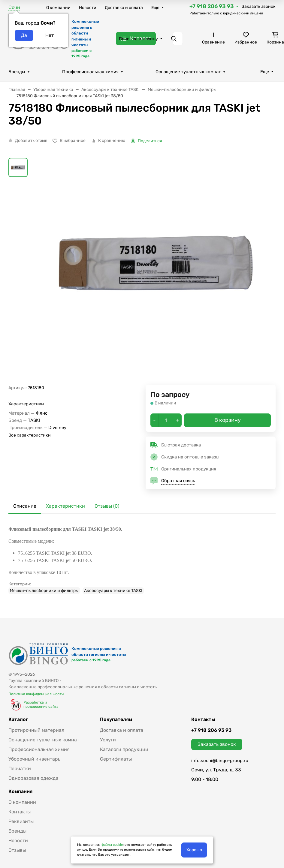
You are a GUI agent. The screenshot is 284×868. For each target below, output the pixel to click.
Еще (155, 8)
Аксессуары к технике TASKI (113, 591)
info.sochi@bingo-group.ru (220, 761)
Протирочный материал (36, 730)
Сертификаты (116, 759)
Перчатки (20, 769)
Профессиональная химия (90, 72)
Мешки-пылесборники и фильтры (44, 591)
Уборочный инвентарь (34, 759)
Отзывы (17, 850)
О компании (58, 8)
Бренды (17, 72)
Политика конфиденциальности (36, 694)
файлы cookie (112, 845)
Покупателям (116, 719)
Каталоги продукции (124, 749)
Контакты (20, 812)
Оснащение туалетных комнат (188, 72)
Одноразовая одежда (33, 778)
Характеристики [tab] (65, 506)
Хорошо (194, 850)
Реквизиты (21, 821)
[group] (156, 271)
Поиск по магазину (138, 39)
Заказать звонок (259, 6)
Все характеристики (30, 435)
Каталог (18, 719)
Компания (20, 791)
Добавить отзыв (31, 141)
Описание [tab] (25, 506)
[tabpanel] (142, 560)
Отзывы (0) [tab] (107, 506)
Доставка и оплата (124, 8)
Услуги (108, 740)
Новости (88, 8)
